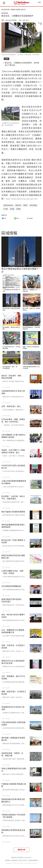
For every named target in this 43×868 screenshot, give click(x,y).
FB (4, 218)
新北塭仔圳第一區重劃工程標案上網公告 (14, 10)
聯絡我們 (14, 858)
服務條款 (8, 860)
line (16, 218)
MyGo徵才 (28, 858)
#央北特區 (33, 205)
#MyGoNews (8, 205)
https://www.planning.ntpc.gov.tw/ (21, 199)
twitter (30, 218)
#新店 (25, 205)
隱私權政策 (15, 860)
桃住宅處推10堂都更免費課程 (13, 512)
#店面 (12, 209)
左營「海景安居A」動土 (11, 406)
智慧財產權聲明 (33, 860)
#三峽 (6, 209)
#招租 (18, 209)
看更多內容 (21, 850)
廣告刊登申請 (23, 860)
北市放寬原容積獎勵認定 (11, 586)
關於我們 (21, 858)
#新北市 (18, 205)
